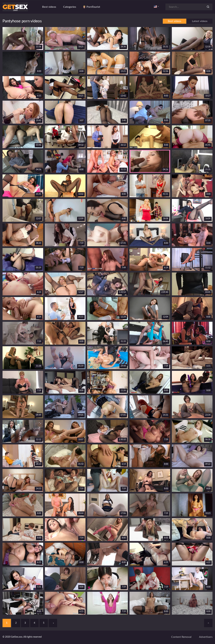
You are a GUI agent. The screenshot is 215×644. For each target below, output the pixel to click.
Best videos (49, 7)
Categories (70, 7)
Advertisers (206, 637)
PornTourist (92, 7)
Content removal (181, 637)
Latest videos (200, 21)
